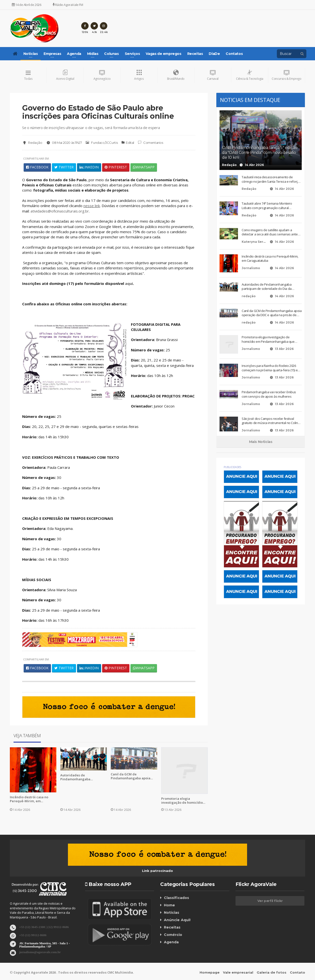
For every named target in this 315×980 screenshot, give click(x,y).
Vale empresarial (238, 972)
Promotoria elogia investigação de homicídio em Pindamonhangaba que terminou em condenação (182, 800)
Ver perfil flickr (270, 901)
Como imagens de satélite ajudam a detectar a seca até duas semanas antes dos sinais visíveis (270, 232)
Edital (130, 143)
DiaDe (214, 54)
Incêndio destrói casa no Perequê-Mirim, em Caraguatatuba (29, 799)
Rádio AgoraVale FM (68, 5)
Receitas (195, 54)
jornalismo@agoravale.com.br (40, 952)
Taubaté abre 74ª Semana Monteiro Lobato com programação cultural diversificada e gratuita (267, 206)
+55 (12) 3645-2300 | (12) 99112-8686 (44, 927)
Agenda (171, 942)
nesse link (92, 206)
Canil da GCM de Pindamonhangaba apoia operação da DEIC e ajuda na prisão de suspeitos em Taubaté (133, 776)
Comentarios (150, 143)
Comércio (173, 935)
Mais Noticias (261, 442)
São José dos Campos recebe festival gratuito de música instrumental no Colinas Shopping (271, 421)
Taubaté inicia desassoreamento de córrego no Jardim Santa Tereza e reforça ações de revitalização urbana (271, 180)
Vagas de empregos (163, 54)
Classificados (176, 898)
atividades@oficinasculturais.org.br (60, 211)
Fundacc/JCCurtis (102, 143)
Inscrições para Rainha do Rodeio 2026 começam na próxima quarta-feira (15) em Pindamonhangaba (271, 368)
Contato (298, 972)
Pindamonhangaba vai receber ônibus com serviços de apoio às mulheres (269, 395)
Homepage (210, 972)
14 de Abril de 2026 (27, 5)
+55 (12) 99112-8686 (33, 935)
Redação (32, 143)
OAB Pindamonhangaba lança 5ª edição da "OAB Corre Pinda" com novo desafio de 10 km (260, 153)
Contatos (234, 54)
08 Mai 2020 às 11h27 (64, 143)
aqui (129, 283)
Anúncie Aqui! (177, 920)
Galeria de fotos (272, 972)
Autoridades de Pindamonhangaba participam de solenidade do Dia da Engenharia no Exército (83, 777)
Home (169, 905)
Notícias (172, 913)
